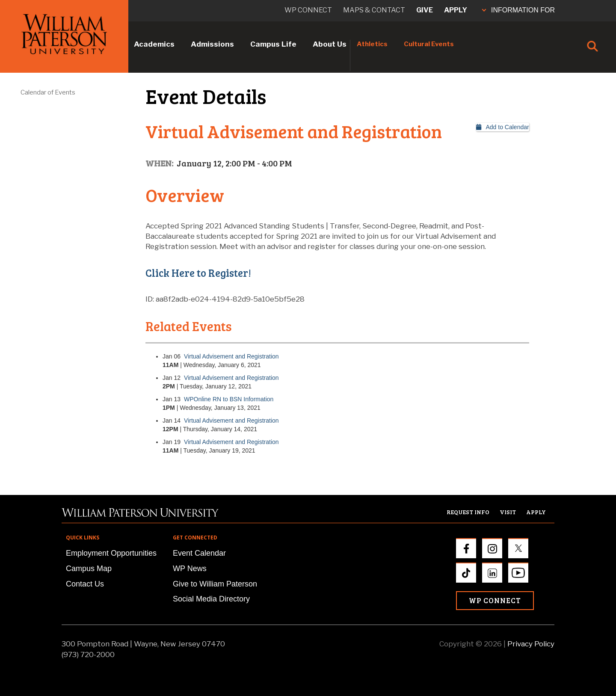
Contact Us (85, 584)
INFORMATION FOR (518, 10)
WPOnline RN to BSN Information (229, 399)
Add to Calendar (503, 127)
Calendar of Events (48, 92)
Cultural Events (429, 44)
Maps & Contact (374, 10)
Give (425, 10)
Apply (456, 10)
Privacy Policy (531, 644)
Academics (154, 44)
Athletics (372, 44)
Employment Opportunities (111, 553)
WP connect (308, 10)
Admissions (212, 44)
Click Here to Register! (198, 273)
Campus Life (273, 44)
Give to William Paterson (215, 584)
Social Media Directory (211, 599)
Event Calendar (199, 553)
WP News (190, 569)
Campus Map (89, 569)
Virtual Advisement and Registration (231, 356)
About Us (330, 44)
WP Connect (495, 600)
